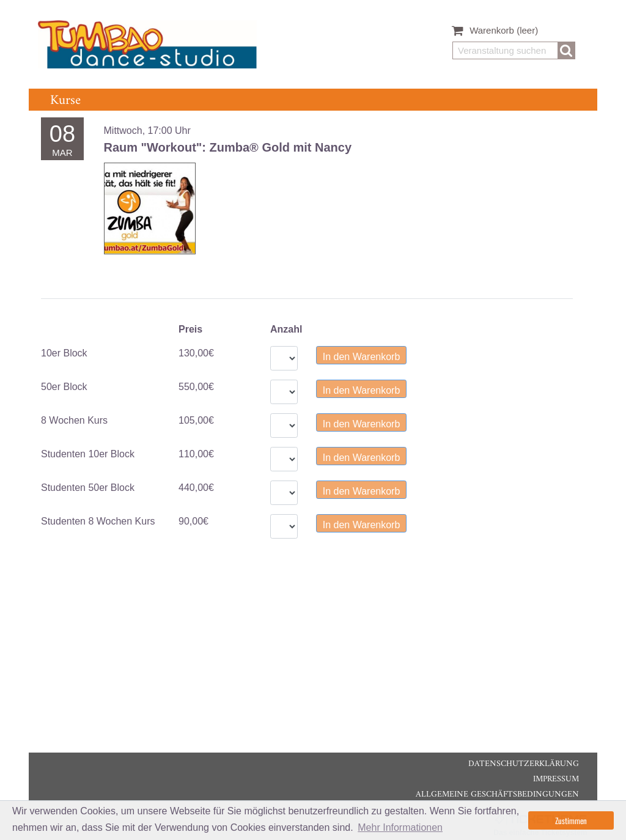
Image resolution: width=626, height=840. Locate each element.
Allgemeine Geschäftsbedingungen (497, 794)
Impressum (556, 779)
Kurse (65, 101)
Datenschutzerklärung (524, 764)
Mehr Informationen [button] (400, 827)
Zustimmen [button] (571, 820)
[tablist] (307, 299)
